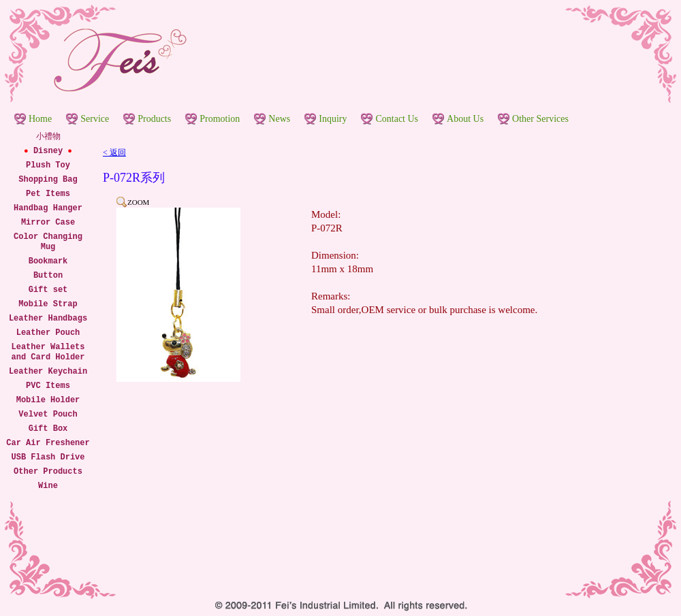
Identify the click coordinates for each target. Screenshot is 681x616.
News (279, 119)
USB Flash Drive (48, 457)
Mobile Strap (48, 304)
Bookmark (48, 261)
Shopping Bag (48, 180)
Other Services (540, 119)
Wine (48, 486)
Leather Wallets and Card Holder (48, 352)
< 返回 (114, 152)
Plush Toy (48, 165)
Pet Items (48, 194)
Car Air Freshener (48, 443)
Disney (48, 151)
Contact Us (397, 119)
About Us (465, 119)
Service (95, 119)
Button (48, 276)
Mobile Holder (48, 400)
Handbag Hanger (48, 208)
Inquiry (333, 119)
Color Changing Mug (48, 242)
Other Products (48, 472)
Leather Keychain (48, 372)
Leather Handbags (48, 319)
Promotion (220, 119)
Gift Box (48, 429)
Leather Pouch (48, 333)
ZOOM (138, 202)
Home (40, 119)
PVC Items (48, 386)
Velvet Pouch (48, 415)
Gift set (48, 290)
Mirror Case (48, 223)
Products (154, 119)
